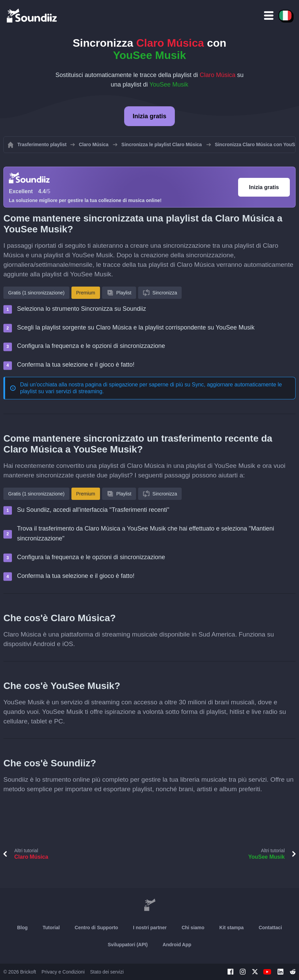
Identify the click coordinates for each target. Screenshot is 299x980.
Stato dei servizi (107, 972)
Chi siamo (193, 928)
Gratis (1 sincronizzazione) (36, 293)
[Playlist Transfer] (32, 15)
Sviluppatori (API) (128, 945)
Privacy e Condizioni (63, 972)
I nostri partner (150, 928)
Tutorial (51, 928)
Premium (86, 293)
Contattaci (270, 928)
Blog (22, 928)
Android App (177, 945)
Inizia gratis (149, 116)
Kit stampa (232, 928)
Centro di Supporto (97, 928)
